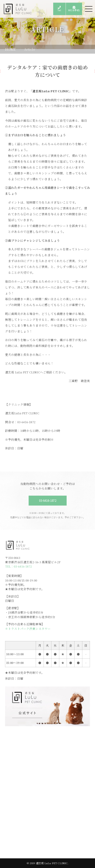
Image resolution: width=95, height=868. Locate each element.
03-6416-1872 (48, 500)
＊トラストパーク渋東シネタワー (28, 629)
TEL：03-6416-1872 (18, 566)
